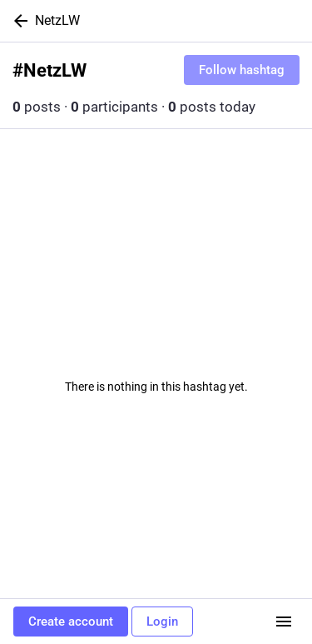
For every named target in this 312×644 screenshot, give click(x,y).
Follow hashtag (242, 70)
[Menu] (284, 622)
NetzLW (57, 20)
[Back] (17, 21)
